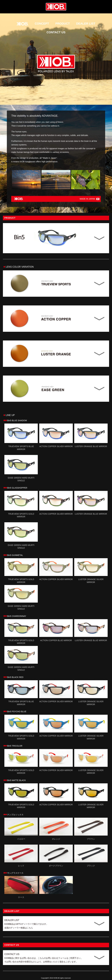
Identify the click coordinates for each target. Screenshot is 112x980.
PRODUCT (63, 24)
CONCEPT (42, 24)
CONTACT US (56, 32)
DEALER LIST (86, 24)
